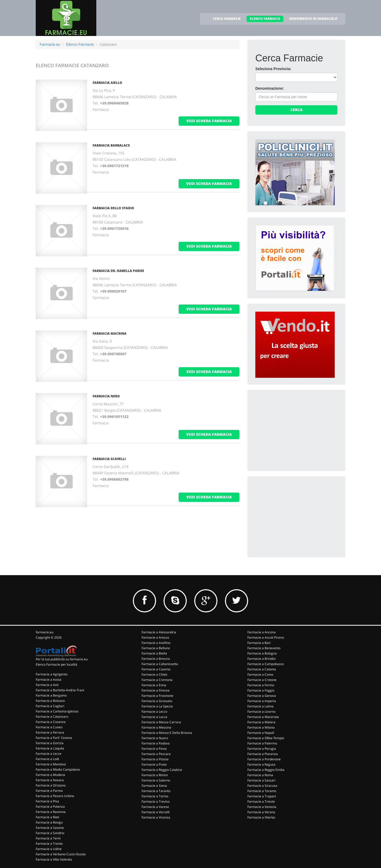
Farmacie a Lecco (154, 712)
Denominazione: (270, 88)
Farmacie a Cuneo (49, 727)
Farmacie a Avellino (156, 643)
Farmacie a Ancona (262, 632)
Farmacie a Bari (259, 643)
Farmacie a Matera (261, 722)
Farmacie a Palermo (262, 743)
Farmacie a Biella (154, 653)
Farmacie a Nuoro (155, 738)
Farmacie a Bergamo (51, 695)
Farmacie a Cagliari (50, 706)
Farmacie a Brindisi (262, 659)
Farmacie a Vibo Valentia (54, 859)
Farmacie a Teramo (262, 791)
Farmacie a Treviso (156, 801)
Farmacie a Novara (50, 780)
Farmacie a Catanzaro (52, 717)
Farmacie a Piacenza (263, 754)
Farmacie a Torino (155, 796)
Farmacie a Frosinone (157, 696)
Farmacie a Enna (154, 685)
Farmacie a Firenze (156, 690)
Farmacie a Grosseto (157, 701)
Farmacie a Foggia (261, 690)
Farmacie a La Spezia (157, 706)
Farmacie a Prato (154, 764)
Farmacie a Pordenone (264, 759)
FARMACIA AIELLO (107, 83)
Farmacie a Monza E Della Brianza (167, 733)
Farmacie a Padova (156, 743)
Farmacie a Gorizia (50, 743)
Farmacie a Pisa (47, 801)
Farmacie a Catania (262, 669)
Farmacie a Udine (49, 849)
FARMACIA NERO (106, 396)
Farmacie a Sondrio (50, 833)
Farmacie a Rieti (47, 817)
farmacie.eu (45, 632)
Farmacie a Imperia (262, 701)
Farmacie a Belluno (156, 648)
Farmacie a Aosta (49, 680)
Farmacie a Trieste (261, 801)
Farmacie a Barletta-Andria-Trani (60, 690)
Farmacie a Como (260, 674)
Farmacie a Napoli (261, 733)
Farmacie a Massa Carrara (161, 722)
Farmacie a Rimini (155, 775)
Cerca (296, 110)
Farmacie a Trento (49, 844)
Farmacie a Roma (260, 775)
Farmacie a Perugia (262, 749)
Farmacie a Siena (154, 786)
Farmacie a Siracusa (262, 786)
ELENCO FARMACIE (265, 19)
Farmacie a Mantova (51, 764)
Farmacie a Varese (155, 807)
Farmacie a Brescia (156, 659)
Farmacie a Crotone (262, 680)
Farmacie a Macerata (263, 717)
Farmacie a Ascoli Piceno (266, 637)
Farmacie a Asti (47, 685)
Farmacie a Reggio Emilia (266, 770)
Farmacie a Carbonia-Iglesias (57, 711)
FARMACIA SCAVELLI (109, 459)
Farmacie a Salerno (156, 780)
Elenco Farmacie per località (56, 664)
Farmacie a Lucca (154, 717)
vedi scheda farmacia (209, 121)
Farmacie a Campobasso (266, 664)
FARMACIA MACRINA (110, 333)
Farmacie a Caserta (156, 669)
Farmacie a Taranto (156, 791)
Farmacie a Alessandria (159, 632)
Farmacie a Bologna (262, 653)
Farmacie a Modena (50, 775)
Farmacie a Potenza (50, 806)
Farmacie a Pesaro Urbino (55, 796)
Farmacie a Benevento (264, 648)
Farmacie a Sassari (261, 780)
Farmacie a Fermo (261, 685)
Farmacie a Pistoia (155, 759)
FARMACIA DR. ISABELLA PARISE (118, 271)
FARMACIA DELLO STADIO (113, 208)
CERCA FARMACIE (227, 19)
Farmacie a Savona (50, 828)
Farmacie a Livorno (261, 712)
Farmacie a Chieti (154, 674)
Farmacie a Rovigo (49, 822)
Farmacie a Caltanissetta (160, 664)
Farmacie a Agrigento (52, 674)
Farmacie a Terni (48, 838)
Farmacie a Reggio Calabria (162, 770)
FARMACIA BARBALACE (111, 145)
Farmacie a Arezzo (155, 637)
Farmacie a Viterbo (261, 817)
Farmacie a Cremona (157, 680)
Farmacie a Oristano (51, 785)
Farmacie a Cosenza (51, 722)
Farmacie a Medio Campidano (58, 769)
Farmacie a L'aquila (50, 748)
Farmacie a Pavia (154, 749)
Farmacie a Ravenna (51, 812)
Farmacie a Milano (261, 727)
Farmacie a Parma (49, 791)
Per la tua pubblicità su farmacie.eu (62, 659)
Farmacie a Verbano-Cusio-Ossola (61, 854)
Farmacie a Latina (260, 706)
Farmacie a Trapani (262, 796)
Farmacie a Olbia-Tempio (266, 738)
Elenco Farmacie (80, 44)
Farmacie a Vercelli (156, 812)
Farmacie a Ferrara (50, 732)
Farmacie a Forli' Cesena (54, 738)
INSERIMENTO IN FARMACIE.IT (313, 19)
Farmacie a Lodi (47, 759)
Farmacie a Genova (262, 696)
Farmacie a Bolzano (50, 701)
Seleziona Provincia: (273, 69)
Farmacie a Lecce (49, 754)
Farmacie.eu (50, 44)
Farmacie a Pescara (156, 754)
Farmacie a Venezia (262, 807)
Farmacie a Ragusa (261, 764)
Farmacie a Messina (156, 727)
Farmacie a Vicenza (156, 817)
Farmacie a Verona (261, 812)
